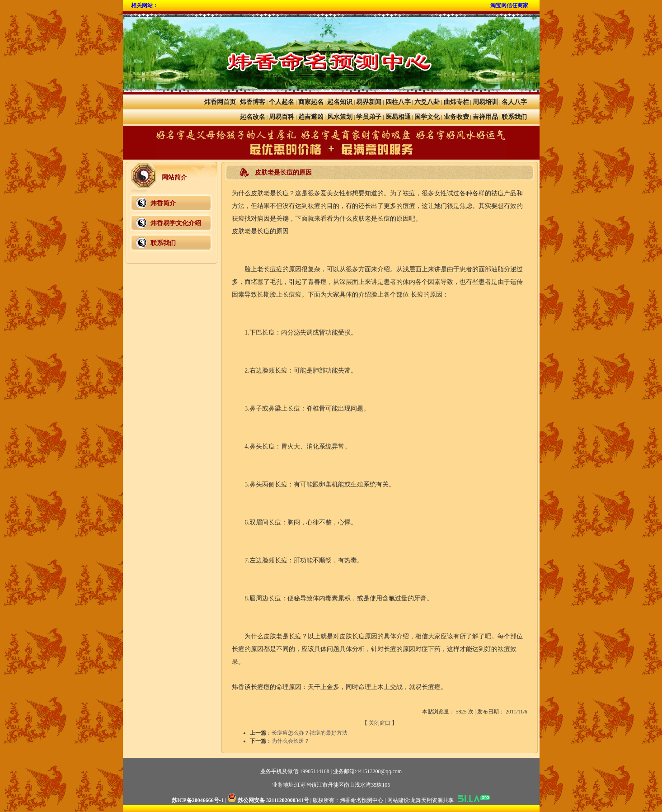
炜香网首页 (220, 102)
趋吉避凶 (311, 117)
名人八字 (514, 102)
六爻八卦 (427, 102)
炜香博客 (253, 102)
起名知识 (340, 102)
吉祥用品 (485, 117)
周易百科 (282, 117)
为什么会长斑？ (291, 741)
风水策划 (340, 117)
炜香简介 (163, 203)
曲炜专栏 (456, 102)
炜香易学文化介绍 (176, 223)
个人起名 (282, 102)
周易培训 (485, 102)
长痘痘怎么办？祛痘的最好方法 (310, 733)
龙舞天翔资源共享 (432, 800)
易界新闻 (369, 102)
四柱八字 (398, 102)
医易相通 (398, 117)
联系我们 (514, 117)
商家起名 (311, 102)
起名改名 (253, 117)
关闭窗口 (380, 723)
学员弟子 (369, 117)
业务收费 (456, 117)
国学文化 (427, 117)
